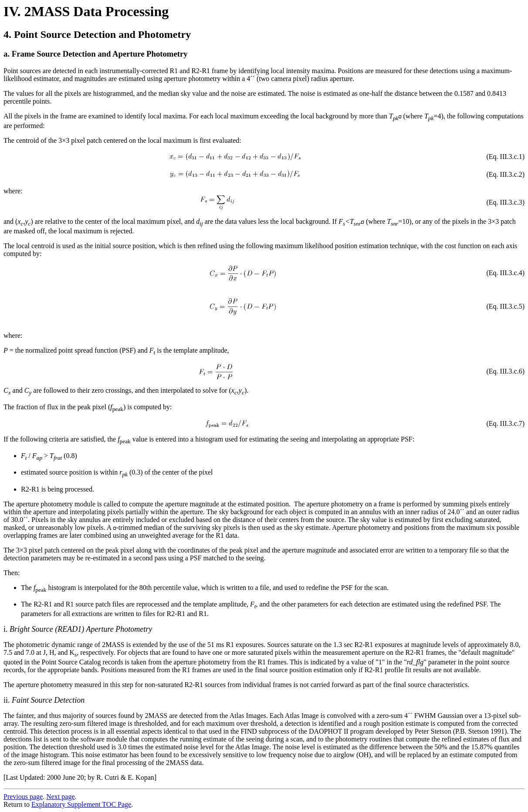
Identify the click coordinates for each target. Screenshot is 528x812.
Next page (60, 797)
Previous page (23, 797)
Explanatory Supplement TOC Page (81, 804)
